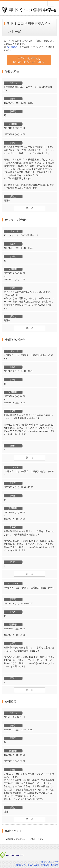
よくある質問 (33, 865)
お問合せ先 (21, 865)
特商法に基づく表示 (50, 862)
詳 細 (30, 208)
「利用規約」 (13, 47)
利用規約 (45, 865)
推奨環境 (54, 865)
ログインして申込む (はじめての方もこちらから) (29, 60)
